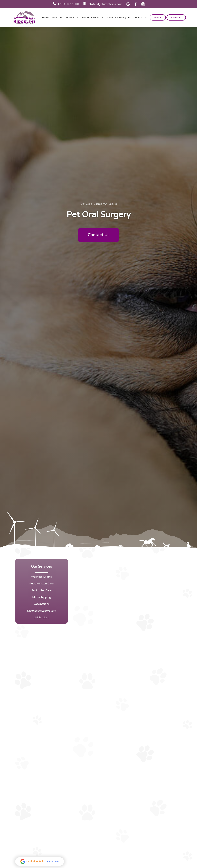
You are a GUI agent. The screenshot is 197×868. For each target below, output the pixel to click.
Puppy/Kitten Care (41, 584)
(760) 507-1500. (162, 609)
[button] (57, 18)
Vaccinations (42, 604)
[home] (24, 18)
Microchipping (42, 597)
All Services (42, 618)
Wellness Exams (41, 577)
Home (46, 18)
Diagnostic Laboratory (42, 611)
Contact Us (140, 18)
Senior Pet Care (41, 590)
